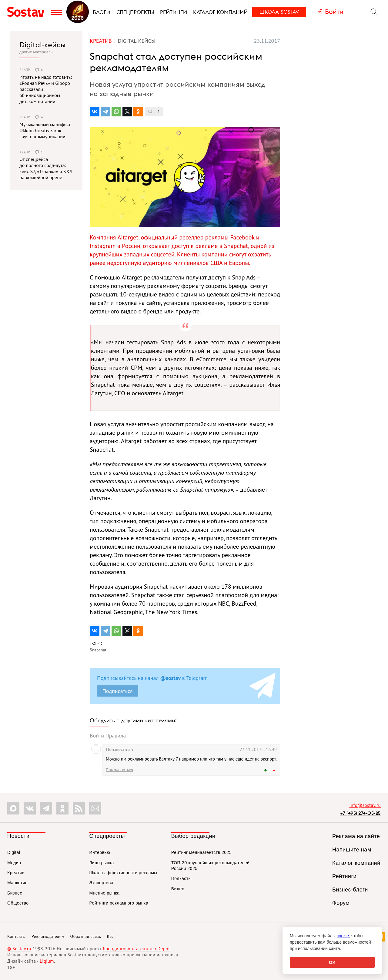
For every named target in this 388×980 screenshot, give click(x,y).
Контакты (17, 936)
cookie (343, 936)
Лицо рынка (101, 863)
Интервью (100, 852)
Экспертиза (101, 883)
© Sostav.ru (19, 949)
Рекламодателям (48, 936)
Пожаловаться (119, 770)
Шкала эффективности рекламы (123, 873)
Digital (14, 852)
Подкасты (181, 878)
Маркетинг (18, 883)
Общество (18, 903)
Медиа (14, 863)
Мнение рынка (104, 893)
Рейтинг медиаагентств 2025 (201, 852)
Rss (110, 936)
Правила (116, 736)
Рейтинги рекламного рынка (119, 903)
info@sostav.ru (365, 805)
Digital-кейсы (42, 45)
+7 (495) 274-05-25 (360, 813)
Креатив (16, 873)
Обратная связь (86, 936)
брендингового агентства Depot (136, 949)
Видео (178, 889)
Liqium (47, 961)
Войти (97, 736)
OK (332, 962)
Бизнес (15, 893)
